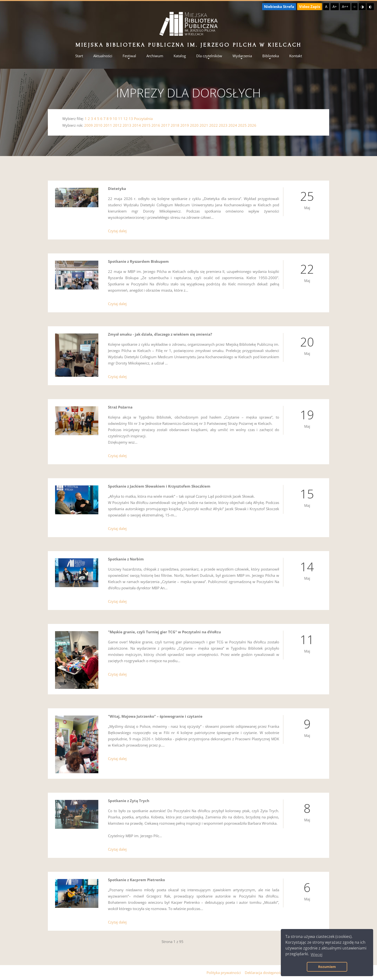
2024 (233, 125)
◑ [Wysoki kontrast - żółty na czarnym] (362, 6)
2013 (127, 125)
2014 (137, 125)
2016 (156, 125)
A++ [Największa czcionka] (345, 6)
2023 (223, 125)
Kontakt (296, 56)
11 (120, 119)
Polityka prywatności (224, 973)
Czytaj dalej (117, 231)
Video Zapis (310, 6)
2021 (204, 125)
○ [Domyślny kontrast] (355, 6)
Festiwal (129, 56)
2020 (194, 125)
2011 (108, 125)
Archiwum (155, 56)
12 (126, 119)
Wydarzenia (242, 56)
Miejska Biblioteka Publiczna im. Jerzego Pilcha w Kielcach (188, 45)
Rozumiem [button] (327, 967)
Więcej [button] (317, 955)
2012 (117, 125)
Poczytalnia (143, 119)
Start (79, 56)
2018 (175, 125)
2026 (252, 125)
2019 (185, 125)
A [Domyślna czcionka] (326, 6)
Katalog (180, 56)
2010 (98, 125)
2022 (214, 125)
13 (131, 119)
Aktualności (103, 56)
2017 (165, 125)
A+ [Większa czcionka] (335, 6)
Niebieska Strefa (279, 6)
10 (115, 119)
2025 (242, 125)
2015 (146, 125)
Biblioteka (271, 56)
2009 (88, 125)
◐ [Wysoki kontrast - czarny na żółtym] (370, 6)
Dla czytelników (209, 56)
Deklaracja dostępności (264, 973)
